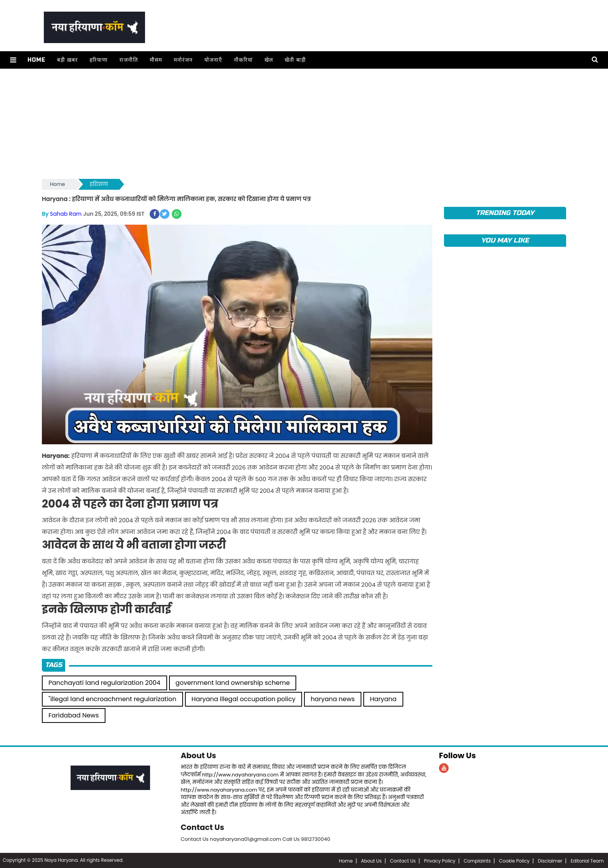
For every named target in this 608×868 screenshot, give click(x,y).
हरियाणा (98, 60)
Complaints (477, 860)
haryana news (333, 699)
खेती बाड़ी (295, 60)
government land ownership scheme (233, 682)
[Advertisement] (275, 123)
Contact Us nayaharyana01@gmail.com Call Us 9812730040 (256, 838)
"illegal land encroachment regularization (112, 699)
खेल (268, 60)
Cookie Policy (514, 860)
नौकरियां (243, 60)
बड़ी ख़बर (67, 60)
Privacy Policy (440, 860)
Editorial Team (587, 860)
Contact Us (203, 827)
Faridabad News (74, 715)
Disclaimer (550, 860)
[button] (13, 60)
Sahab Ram (66, 214)
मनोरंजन (183, 60)
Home (36, 60)
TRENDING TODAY (505, 213)
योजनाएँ (213, 60)
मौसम (155, 60)
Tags (54, 664)
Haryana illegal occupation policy (244, 699)
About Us (199, 755)
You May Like (505, 240)
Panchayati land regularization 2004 (104, 682)
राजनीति (128, 60)
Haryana (383, 699)
